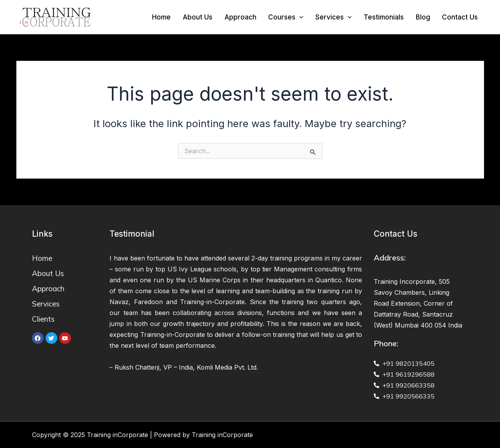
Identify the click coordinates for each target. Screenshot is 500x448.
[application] (311, 17)
